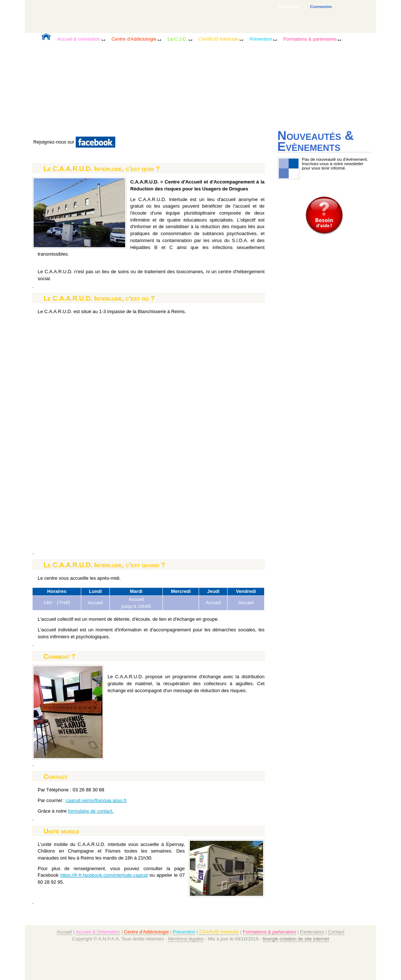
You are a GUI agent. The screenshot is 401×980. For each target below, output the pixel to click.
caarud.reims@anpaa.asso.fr (96, 800)
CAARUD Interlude (221, 39)
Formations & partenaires (312, 39)
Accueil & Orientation (98, 932)
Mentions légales (186, 939)
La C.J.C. (180, 39)
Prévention (263, 39)
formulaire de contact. (91, 811)
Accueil (64, 932)
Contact (336, 932)
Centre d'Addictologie (136, 39)
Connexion (321, 7)
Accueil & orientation (81, 39)
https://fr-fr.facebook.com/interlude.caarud (104, 875)
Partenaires (312, 932)
